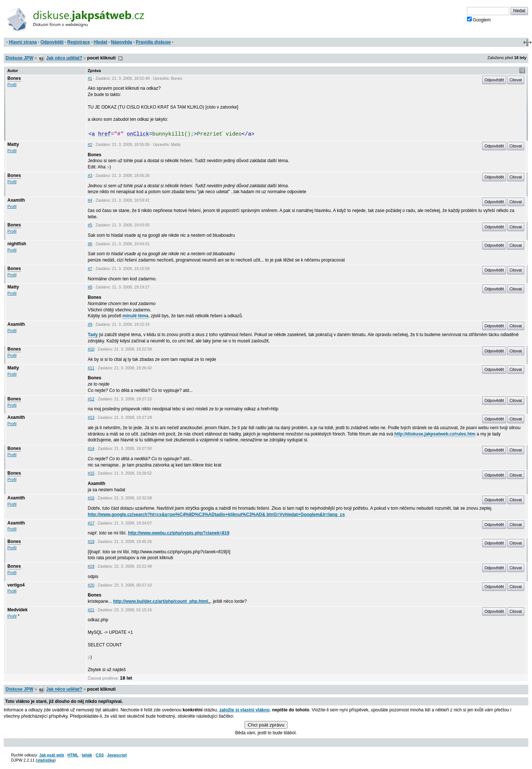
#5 (90, 225)
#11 (91, 368)
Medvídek (18, 610)
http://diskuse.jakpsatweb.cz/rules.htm (435, 434)
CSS (100, 755)
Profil (12, 85)
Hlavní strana (23, 42)
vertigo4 (16, 585)
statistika (46, 760)
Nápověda (121, 42)
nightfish (17, 244)
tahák (87, 755)
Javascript (117, 755)
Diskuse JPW (19, 58)
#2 (90, 144)
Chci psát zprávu (266, 725)
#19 (91, 566)
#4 (90, 200)
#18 (91, 541)
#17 (91, 523)
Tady (93, 335)
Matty (13, 144)
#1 (90, 78)
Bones (14, 78)
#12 (91, 399)
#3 (90, 175)
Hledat (100, 42)
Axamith (16, 200)
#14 (91, 448)
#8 (90, 287)
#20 (91, 585)
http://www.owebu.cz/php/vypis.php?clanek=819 (179, 533)
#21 (91, 610)
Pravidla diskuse (154, 42)
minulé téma (136, 316)
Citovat (516, 80)
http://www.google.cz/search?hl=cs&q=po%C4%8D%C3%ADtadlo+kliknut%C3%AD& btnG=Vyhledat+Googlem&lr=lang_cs (216, 515)
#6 (90, 244)
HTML (73, 755)
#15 (91, 473)
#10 (91, 349)
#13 (91, 417)
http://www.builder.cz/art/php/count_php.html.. (162, 601)
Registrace (79, 42)
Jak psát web (52, 755)
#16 (91, 498)
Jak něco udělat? (64, 58)
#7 (90, 269)
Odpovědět (52, 42)
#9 (90, 324)
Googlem (479, 20)
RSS (120, 58)
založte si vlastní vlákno (245, 710)
